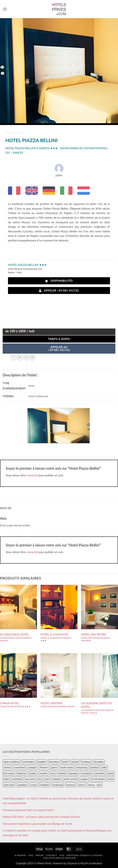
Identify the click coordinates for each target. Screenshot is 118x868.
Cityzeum (72, 863)
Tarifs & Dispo (59, 339)
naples (20, 133)
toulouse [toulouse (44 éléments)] (71, 785)
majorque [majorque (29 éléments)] (73, 773)
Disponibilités (59, 281)
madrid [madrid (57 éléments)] (62, 773)
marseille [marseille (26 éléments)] (100, 773)
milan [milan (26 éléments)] (6, 779)
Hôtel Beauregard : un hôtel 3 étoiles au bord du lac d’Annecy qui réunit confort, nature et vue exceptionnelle (58, 801)
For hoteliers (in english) (59, 858)
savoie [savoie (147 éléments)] (33, 785)
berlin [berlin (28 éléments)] (65, 762)
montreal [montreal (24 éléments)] (17, 779)
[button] (5, 9)
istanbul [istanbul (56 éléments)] (95, 767)
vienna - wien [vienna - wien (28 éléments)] (95, 785)
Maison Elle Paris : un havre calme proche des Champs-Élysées (41, 817)
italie (9, 133)
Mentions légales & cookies (85, 855)
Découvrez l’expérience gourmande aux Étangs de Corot (37, 824)
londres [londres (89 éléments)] (33, 773)
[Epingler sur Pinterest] (32, 357)
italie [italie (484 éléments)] (104, 767)
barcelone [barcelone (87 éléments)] (54, 762)
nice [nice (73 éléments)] (40, 779)
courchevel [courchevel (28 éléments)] (19, 767)
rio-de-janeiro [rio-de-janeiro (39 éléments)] (98, 779)
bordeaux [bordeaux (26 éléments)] (86, 762)
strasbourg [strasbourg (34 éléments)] (57, 785)
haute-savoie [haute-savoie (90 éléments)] (67, 767)
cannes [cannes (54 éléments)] (7, 767)
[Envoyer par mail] (26, 357)
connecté (32, 475)
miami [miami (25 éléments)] (110, 773)
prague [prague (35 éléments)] (84, 779)
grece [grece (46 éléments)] (54, 767)
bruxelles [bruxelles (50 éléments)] (99, 762)
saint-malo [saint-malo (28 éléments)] (9, 785)
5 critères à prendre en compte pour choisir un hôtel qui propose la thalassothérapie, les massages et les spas (57, 833)
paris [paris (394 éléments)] (48, 779)
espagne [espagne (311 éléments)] (32, 767)
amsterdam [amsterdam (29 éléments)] (28, 762)
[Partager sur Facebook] (13, 357)
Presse (40, 855)
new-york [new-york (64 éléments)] (29, 779)
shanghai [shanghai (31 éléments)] (45, 785)
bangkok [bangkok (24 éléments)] (41, 762)
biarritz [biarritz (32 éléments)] (75, 762)
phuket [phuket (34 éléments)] (57, 779)
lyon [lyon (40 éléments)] (53, 773)
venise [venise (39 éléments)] (81, 785)
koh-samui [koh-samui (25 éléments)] (9, 773)
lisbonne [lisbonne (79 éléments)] (22, 773)
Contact (52, 855)
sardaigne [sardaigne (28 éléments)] (22, 785)
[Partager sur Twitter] (20, 357)
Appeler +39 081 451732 (59, 290)
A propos (20, 855)
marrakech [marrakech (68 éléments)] (87, 773)
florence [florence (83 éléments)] (44, 767)
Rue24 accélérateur (91, 863)
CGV (62, 855)
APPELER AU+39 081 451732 (59, 348)
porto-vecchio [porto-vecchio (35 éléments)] (71, 779)
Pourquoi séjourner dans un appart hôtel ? (29, 810)
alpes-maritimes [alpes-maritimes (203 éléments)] (12, 762)
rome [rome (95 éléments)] (111, 779)
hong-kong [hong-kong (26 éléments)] (82, 767)
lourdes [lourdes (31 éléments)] (44, 773)
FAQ (31, 855)
